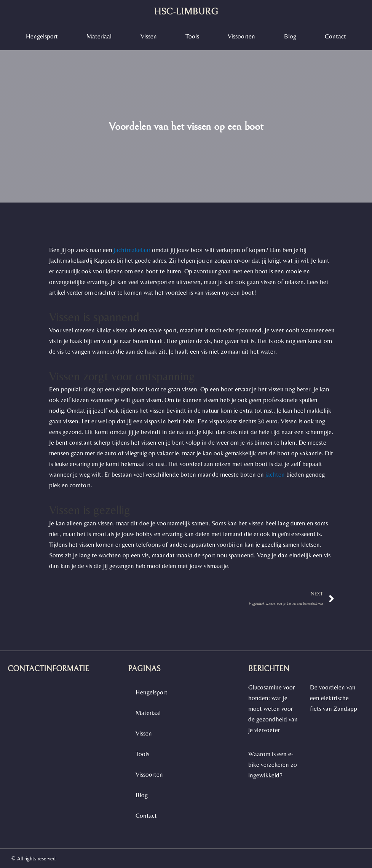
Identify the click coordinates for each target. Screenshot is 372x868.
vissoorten (241, 36)
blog (290, 36)
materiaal (99, 36)
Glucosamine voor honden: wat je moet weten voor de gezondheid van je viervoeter (273, 708)
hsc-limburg (186, 12)
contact (335, 36)
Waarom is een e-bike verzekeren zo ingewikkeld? (273, 764)
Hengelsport (42, 36)
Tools (192, 36)
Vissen (149, 36)
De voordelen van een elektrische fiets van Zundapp (334, 698)
